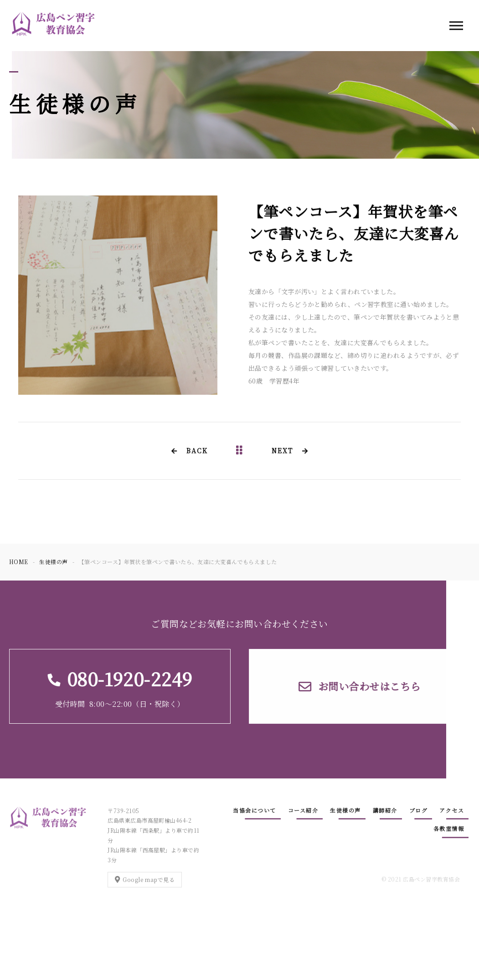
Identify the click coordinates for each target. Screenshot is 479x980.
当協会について (255, 810)
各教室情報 (449, 828)
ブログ (419, 810)
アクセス (452, 810)
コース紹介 (303, 810)
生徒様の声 (345, 810)
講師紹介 (385, 810)
